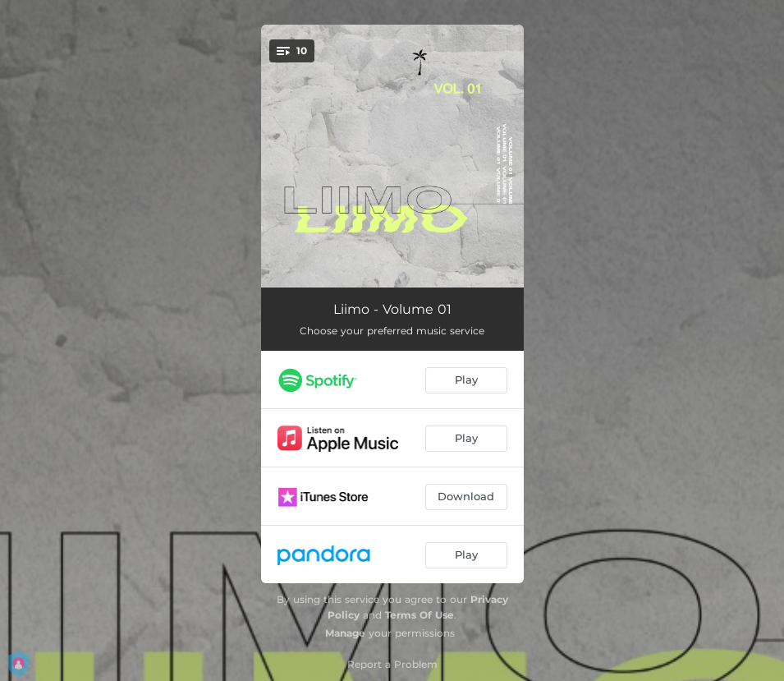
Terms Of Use (420, 615)
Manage (345, 633)
